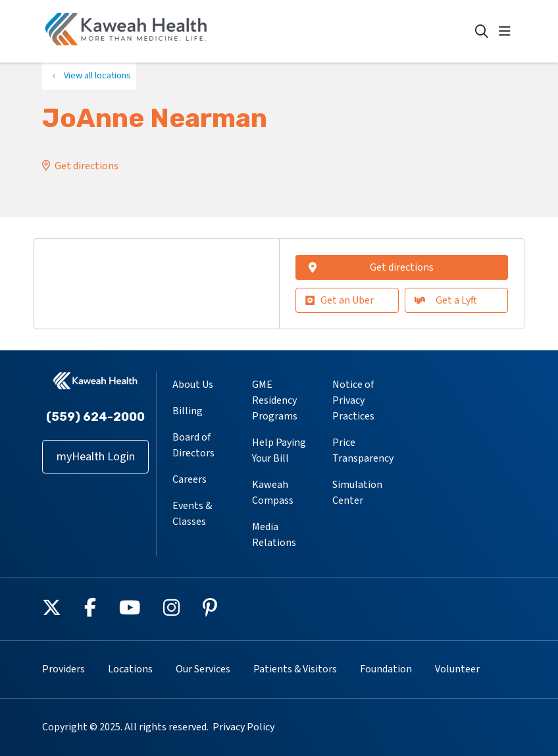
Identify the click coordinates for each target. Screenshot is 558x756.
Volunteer (457, 669)
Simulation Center (357, 493)
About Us (193, 385)
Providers (63, 669)
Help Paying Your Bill (279, 450)
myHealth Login (96, 457)
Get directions (87, 166)
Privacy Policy (243, 727)
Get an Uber (340, 300)
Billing (188, 411)
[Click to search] (482, 32)
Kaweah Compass (273, 493)
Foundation (386, 669)
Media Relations (274, 535)
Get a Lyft (446, 300)
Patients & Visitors (295, 669)
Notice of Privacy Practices (353, 400)
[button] (507, 32)
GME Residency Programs (275, 400)
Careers (190, 479)
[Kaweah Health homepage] (126, 31)
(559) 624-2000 (95, 417)
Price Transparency (363, 450)
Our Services (203, 669)
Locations (130, 669)
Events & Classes (192, 514)
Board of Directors (193, 445)
